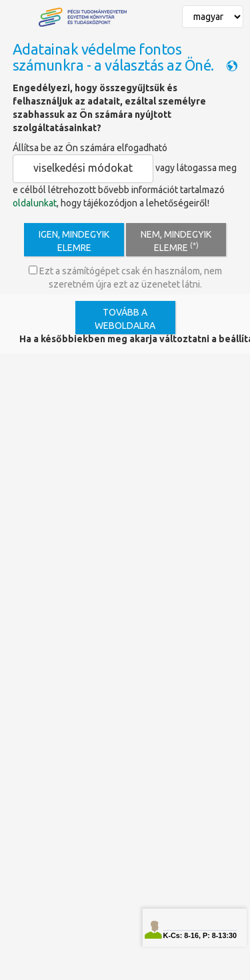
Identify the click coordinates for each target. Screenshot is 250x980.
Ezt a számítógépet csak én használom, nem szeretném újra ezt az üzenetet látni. (125, 278)
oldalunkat (35, 203)
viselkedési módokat (83, 168)
